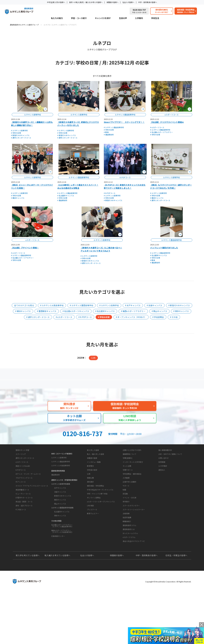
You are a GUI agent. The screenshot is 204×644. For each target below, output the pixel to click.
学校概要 (88, 495)
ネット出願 (127, 491)
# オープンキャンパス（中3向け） (131, 317)
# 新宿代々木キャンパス (20, 135)
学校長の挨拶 (92, 504)
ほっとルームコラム (130, 576)
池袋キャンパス (60, 514)
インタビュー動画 (94, 487)
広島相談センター (58, 558)
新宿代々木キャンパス (63, 518)
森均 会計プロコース (24, 538)
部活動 (125, 528)
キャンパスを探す (103, 18)
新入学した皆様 (93, 475)
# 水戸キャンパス (133, 305)
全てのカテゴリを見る (24, 305)
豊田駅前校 (56, 496)
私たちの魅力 (57, 18)
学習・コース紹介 (79, 18)
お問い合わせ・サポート (95, 520)
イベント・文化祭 (129, 532)
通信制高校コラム (129, 568)
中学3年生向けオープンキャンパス (100, 533)
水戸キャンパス (60, 510)
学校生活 (155, 18)
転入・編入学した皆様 (95, 479)
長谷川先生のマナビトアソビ (134, 584)
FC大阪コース (21, 542)
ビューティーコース (23, 527)
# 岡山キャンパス (159, 311)
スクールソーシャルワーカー (134, 544)
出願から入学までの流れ (132, 475)
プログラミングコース (24, 511)
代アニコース (21, 515)
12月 (93, 358)
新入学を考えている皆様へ (28, 607)
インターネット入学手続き (133, 487)
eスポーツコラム (129, 580)
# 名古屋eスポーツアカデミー (161, 132)
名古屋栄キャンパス (62, 533)
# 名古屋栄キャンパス (66, 196)
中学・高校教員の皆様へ (148, 2)
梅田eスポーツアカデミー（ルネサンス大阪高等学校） (62, 553)
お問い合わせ (163, 483)
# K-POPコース (110, 193)
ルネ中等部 (163, 491)
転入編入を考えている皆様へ (57, 607)
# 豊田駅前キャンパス (47, 311)
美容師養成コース (22, 523)
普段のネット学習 (22, 483)
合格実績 (126, 548)
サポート (126, 520)
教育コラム (125, 563)
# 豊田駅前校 (109, 135)
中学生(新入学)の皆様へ (56, 2)
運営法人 (162, 495)
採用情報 (162, 487)
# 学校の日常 (16, 133)
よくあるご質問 (103, 385)
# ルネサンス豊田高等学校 (114, 127)
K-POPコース (21, 503)
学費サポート (128, 495)
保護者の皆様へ (112, 2)
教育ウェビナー (93, 557)
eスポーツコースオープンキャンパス (101, 545)
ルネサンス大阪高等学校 (61, 487)
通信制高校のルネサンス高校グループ (24, 25)
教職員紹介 (127, 556)
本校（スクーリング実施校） (62, 475)
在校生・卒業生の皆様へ (176, 607)
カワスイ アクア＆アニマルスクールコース (32, 519)
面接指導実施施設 (58, 492)
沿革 (89, 508)
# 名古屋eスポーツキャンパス (76, 311)
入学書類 (126, 503)
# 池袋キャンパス (154, 305)
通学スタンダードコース (25, 491)
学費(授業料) (127, 483)
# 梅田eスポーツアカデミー (133, 311)
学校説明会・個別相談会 (132, 499)
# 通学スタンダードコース (21, 138)
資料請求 (90, 525)
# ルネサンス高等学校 (19, 130)
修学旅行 (126, 536)
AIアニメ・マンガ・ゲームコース (28, 507)
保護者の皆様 (92, 483)
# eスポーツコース (157, 127)
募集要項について (129, 479)
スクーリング (21, 487)
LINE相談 (90, 549)
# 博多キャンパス (181, 311)
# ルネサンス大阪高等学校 (52, 305)
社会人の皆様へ (128, 2)
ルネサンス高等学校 (59, 479)
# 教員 (106, 132)
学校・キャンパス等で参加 (97, 537)
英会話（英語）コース (24, 534)
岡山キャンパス (60, 525)
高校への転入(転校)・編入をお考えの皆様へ (86, 2)
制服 (124, 524)
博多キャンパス (60, 537)
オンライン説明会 (94, 541)
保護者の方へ (40, 385)
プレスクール (92, 553)
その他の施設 (56, 543)
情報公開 (90, 512)
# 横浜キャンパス (18, 198)
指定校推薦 (127, 552)
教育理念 (90, 500)
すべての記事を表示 (102, 76)
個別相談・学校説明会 (95, 529)
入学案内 (139, 18)
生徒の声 (123, 18)
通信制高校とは (129, 572)
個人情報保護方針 (165, 475)
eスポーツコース (22, 495)
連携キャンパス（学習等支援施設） (65, 502)
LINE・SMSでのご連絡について (170, 479)
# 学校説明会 (158, 317)
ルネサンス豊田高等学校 (61, 483)
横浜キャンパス (60, 521)
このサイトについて (164, 470)
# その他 (174, 317)
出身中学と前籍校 (129, 507)
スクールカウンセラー (131, 540)
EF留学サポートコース (24, 531)
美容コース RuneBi (23, 499)
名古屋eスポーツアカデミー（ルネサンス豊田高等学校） (62, 547)
